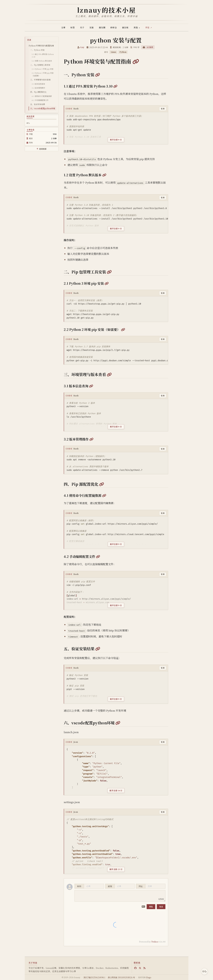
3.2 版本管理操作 (38, 88)
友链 (92, 27)
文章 (63, 27)
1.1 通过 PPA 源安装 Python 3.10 (43, 55)
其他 (137, 27)
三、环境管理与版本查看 (40, 80)
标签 (73, 27)
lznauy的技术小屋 (106, 10)
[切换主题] (204, 971)
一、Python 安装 (37, 50)
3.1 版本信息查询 (38, 84)
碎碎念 (114, 27)
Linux (113, 52)
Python (123, 52)
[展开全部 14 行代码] (116, 789)
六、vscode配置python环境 (43, 108)
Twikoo (155, 942)
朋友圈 (102, 27)
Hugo (149, 977)
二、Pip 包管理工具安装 (40, 65)
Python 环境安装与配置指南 (41, 46)
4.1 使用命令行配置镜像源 (42, 96)
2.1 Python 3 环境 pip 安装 (42, 69)
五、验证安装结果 (38, 104)
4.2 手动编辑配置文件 (40, 100)
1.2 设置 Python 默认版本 (42, 61)
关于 (82, 27)
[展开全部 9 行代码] (116, 138)
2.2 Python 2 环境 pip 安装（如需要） (43, 74)
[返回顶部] (42, 149)
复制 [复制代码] (163, 109)
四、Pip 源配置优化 (38, 92)
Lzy (82, 47)
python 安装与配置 (116, 40)
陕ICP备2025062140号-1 (94, 977)
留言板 (125, 27)
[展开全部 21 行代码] (116, 867)
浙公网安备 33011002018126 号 (121, 977)
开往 (148, 27)
